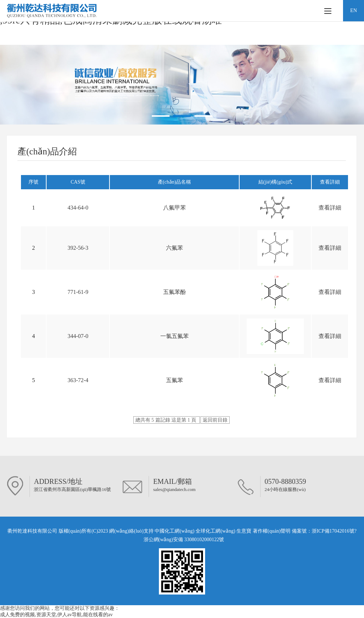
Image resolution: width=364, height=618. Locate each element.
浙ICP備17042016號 (333, 531)
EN (354, 10)
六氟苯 (175, 248)
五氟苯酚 (175, 292)
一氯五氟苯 (175, 336)
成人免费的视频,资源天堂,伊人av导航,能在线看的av (56, 615)
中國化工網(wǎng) (174, 531)
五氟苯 (175, 380)
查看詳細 (330, 208)
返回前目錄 (215, 420)
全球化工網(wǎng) (215, 531)
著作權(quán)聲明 (272, 531)
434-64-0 (78, 208)
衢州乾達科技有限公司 (32, 531)
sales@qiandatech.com (174, 489)
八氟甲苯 (175, 208)
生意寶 (244, 531)
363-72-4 (78, 380)
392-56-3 (78, 248)
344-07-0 (78, 336)
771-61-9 (78, 292)
